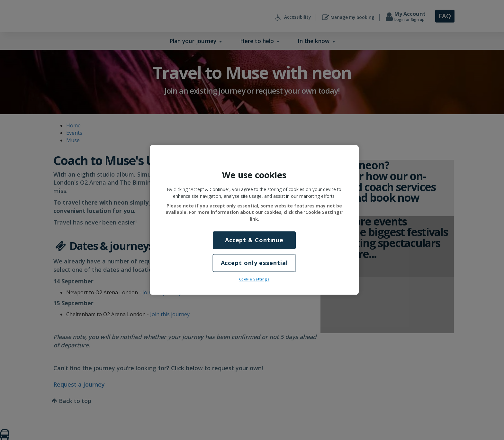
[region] (254, 220)
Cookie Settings (254, 279)
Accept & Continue (254, 240)
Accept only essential (254, 263)
